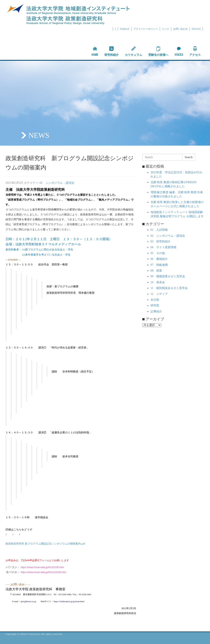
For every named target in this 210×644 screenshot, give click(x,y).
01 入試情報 (159, 230)
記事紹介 (156, 311)
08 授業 (156, 271)
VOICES (179, 51)
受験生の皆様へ (158, 51)
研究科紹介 (112, 51)
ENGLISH (196, 29)
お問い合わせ (180, 29)
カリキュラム (134, 51)
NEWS (39, 135)
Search (189, 157)
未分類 (155, 300)
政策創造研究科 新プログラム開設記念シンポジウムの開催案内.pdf (45, 544)
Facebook (125, 29)
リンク (165, 29)
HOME (95, 51)
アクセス (195, 51)
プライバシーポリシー (146, 29)
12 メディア (159, 294)
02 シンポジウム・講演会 (57, 183)
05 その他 (158, 253)
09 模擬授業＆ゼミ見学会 (168, 276)
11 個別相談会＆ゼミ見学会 (169, 288)
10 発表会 (158, 282)
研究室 (155, 305)
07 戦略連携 (159, 265)
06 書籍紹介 (159, 259)
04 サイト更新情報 (163, 247)
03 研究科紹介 (161, 241)
